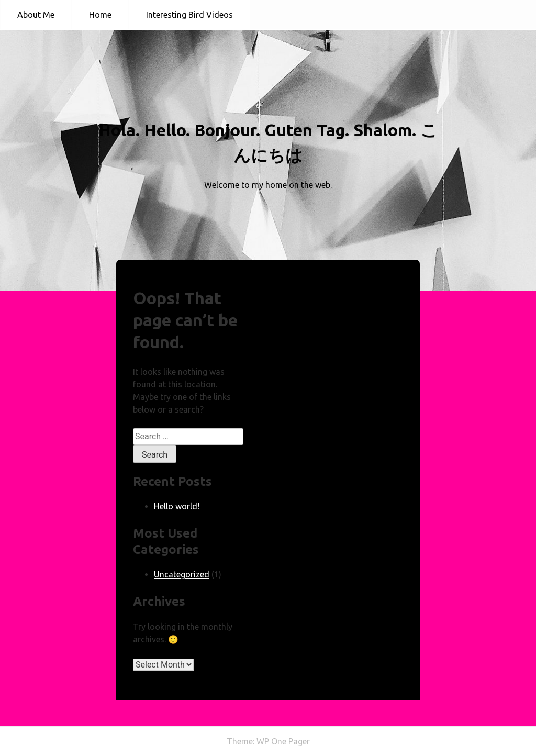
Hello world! (177, 506)
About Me (36, 15)
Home (100, 15)
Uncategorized (182, 574)
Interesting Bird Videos (189, 15)
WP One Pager (283, 741)
